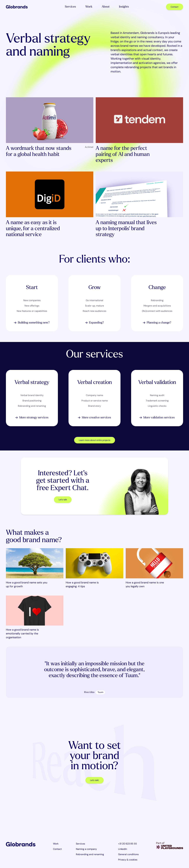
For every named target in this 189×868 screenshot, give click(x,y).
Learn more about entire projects (95, 440)
